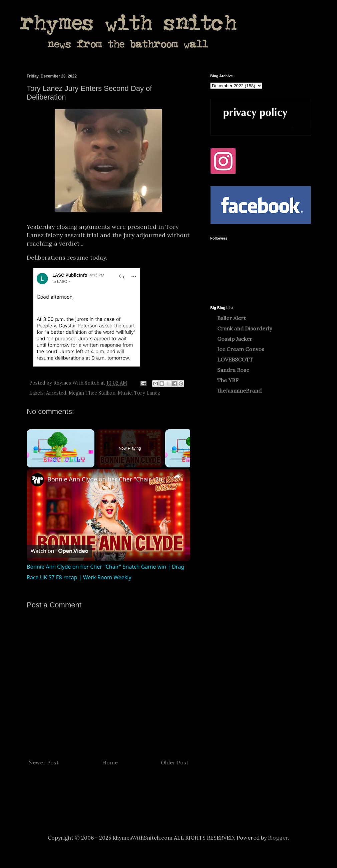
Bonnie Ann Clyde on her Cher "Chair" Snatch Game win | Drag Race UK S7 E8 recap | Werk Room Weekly (107, 479)
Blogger (278, 838)
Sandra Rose (233, 370)
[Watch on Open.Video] (59, 551)
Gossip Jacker (235, 339)
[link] (37, 480)
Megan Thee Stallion (92, 393)
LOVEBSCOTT (235, 359)
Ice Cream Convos (241, 349)
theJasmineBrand (239, 391)
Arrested (56, 393)
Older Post (175, 762)
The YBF (228, 380)
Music (125, 393)
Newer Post (44, 762)
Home (110, 762)
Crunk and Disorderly (245, 328)
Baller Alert (232, 318)
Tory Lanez (147, 393)
